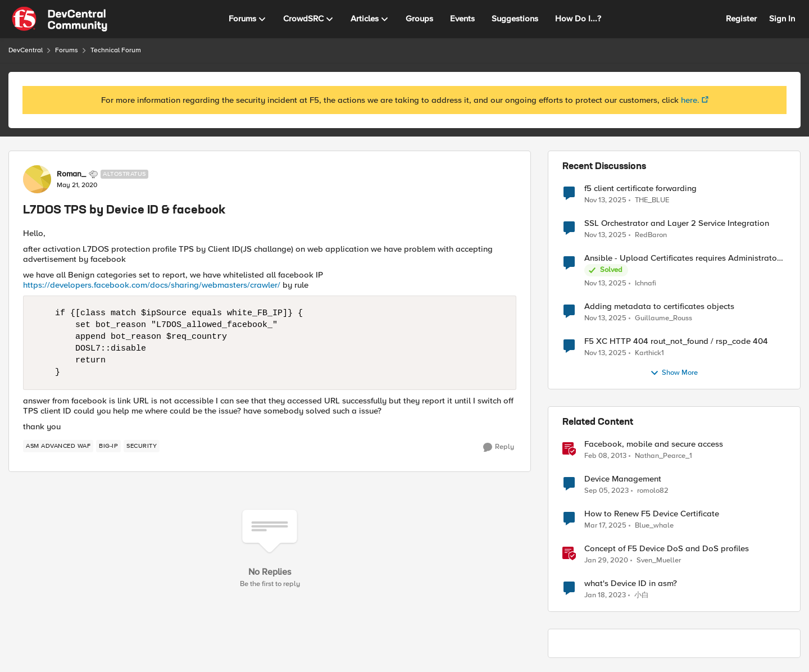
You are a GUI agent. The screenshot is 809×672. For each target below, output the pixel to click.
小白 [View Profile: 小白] (642, 595)
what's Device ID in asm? (631, 584)
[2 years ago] (605, 526)
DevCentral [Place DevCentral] (26, 50)
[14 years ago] (605, 456)
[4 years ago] (605, 596)
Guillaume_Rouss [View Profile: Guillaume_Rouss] (663, 318)
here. (690, 100)
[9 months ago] (605, 200)
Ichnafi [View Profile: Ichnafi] (646, 283)
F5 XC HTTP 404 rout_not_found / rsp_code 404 (676, 341)
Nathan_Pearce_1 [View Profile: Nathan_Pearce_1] (663, 456)
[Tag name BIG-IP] (108, 446)
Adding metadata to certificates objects (659, 307)
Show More (674, 373)
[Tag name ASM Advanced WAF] (58, 446)
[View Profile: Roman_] (37, 179)
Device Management (623, 479)
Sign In (782, 19)
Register (741, 19)
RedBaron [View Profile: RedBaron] (651, 235)
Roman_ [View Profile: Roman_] (71, 174)
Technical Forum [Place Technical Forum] (116, 50)
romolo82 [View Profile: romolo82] (653, 491)
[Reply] (499, 447)
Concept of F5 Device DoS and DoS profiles (667, 549)
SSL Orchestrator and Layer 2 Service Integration (677, 223)
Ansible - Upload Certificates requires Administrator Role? (682, 258)
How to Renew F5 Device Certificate (652, 514)
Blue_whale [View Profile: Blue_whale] (654, 526)
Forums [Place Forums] (67, 50)
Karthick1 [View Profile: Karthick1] (649, 353)
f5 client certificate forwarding (640, 189)
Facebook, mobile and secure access (654, 444)
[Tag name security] (142, 446)
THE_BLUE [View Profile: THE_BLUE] (652, 200)
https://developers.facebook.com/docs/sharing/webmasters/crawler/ (152, 285)
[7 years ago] (606, 561)
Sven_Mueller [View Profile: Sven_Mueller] (659, 560)
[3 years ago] (606, 491)
